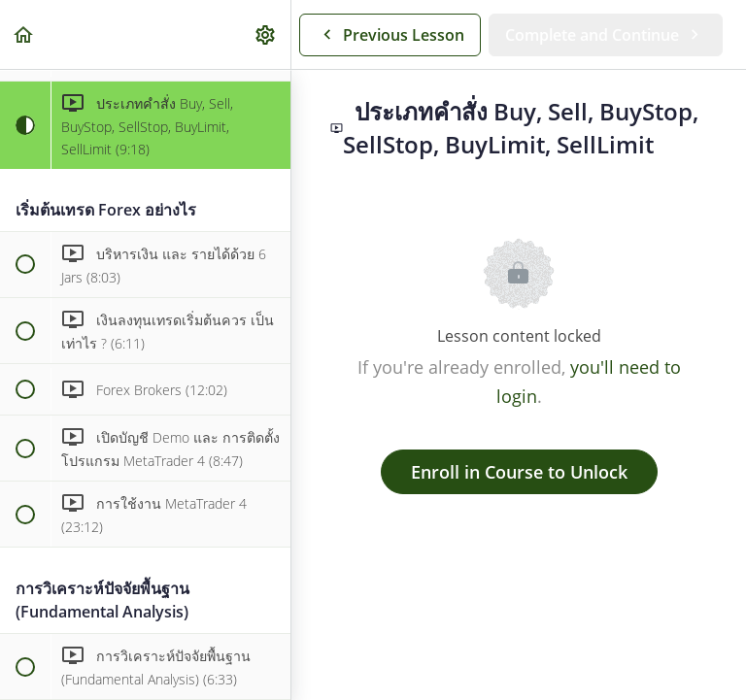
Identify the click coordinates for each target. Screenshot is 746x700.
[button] (24, 34)
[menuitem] (266, 34)
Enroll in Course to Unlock (519, 472)
